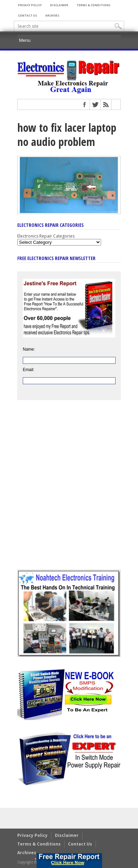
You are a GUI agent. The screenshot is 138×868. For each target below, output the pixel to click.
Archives (52, 15)
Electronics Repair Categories (46, 236)
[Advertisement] (69, 490)
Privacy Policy (30, 5)
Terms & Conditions (93, 5)
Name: (29, 349)
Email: (28, 370)
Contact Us (27, 15)
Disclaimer (59, 5)
